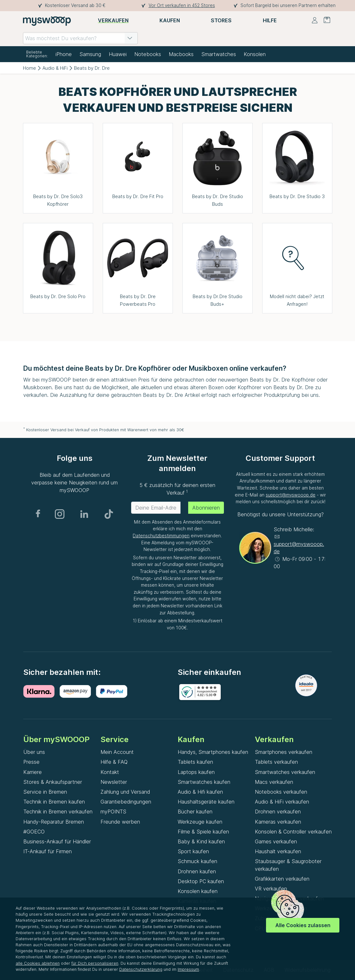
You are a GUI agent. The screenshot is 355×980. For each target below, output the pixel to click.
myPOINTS (113, 812)
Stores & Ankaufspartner (53, 782)
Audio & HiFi (55, 68)
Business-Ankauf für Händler (57, 841)
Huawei (118, 54)
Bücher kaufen (195, 812)
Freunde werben (120, 822)
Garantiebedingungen (126, 802)
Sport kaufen (193, 851)
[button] (130, 38)
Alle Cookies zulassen (303, 925)
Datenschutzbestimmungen (161, 536)
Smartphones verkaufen (284, 752)
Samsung (90, 54)
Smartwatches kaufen (204, 782)
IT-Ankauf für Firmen (48, 851)
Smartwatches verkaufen (285, 772)
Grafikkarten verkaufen (282, 879)
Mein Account (117, 752)
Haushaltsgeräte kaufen (206, 802)
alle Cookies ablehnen (38, 963)
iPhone (64, 54)
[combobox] (80, 38)
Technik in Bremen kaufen (54, 802)
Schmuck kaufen (197, 861)
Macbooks (181, 54)
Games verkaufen (276, 841)
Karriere (33, 772)
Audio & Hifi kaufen (200, 792)
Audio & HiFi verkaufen (282, 802)
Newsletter (114, 782)
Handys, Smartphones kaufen (213, 752)
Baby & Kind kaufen (201, 841)
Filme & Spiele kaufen (203, 832)
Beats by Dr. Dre (92, 68)
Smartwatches (219, 54)
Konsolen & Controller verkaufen (293, 832)
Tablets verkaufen (276, 762)
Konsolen (255, 54)
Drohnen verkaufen (278, 812)
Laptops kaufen (196, 772)
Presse (31, 762)
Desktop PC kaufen (201, 881)
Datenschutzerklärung (141, 969)
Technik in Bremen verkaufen (58, 812)
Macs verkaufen (274, 782)
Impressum (188, 969)
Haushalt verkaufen (278, 851)
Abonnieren (206, 508)
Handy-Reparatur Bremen (54, 822)
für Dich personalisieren (95, 963)
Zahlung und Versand (125, 792)
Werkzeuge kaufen (200, 822)
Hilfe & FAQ (114, 762)
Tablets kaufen (195, 762)
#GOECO (34, 832)
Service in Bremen (45, 792)
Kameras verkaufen (278, 822)
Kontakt (110, 772)
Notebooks (148, 54)
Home (30, 68)
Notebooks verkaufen (281, 792)
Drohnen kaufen (197, 871)
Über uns (34, 752)
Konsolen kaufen (198, 891)
